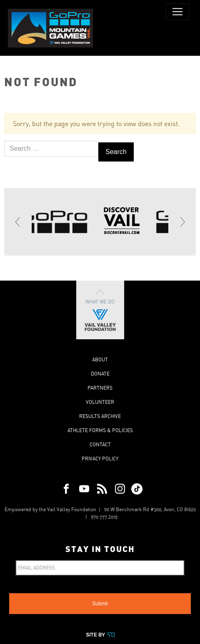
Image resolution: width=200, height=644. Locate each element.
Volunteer (100, 402)
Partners (100, 388)
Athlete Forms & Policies (100, 430)
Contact (100, 444)
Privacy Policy (100, 459)
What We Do (100, 310)
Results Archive (100, 416)
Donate (100, 374)
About (100, 359)
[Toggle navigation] (177, 12)
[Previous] (18, 222)
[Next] (182, 222)
